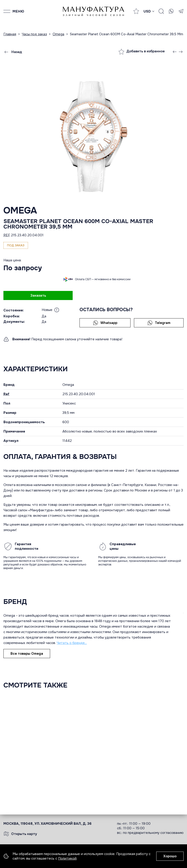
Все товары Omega (27, 654)
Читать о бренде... (72, 643)
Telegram (159, 323)
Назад (13, 52)
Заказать (38, 295)
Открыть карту (20, 834)
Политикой (67, 858)
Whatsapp (105, 323)
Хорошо (170, 856)
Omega (20, 210)
